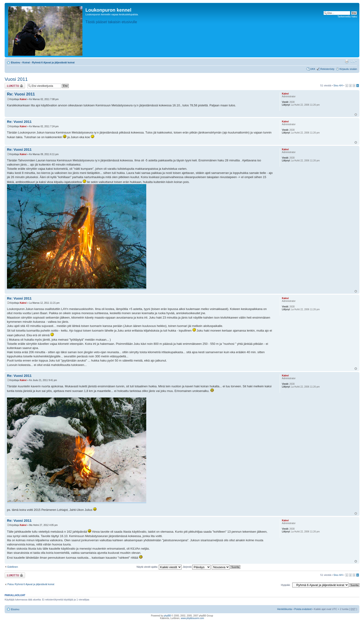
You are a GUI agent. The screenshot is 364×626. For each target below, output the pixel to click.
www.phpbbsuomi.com (192, 618)
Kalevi (23, 99)
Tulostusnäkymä (347, 62)
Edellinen (13, 567)
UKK (313, 69)
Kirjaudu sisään (348, 69)
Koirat (26, 62)
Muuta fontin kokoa (354, 62)
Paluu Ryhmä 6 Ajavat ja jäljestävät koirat (31, 584)
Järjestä (197, 567)
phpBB (167, 616)
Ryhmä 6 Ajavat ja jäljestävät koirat (53, 62)
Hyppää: (286, 585)
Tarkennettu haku (347, 16)
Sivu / (338, 85)
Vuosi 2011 (16, 79)
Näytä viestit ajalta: (159, 567)
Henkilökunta (285, 609)
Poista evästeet (303, 609)
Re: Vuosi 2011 (21, 94)
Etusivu (16, 62)
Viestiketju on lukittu (15, 86)
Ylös (356, 115)
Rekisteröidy (327, 69)
